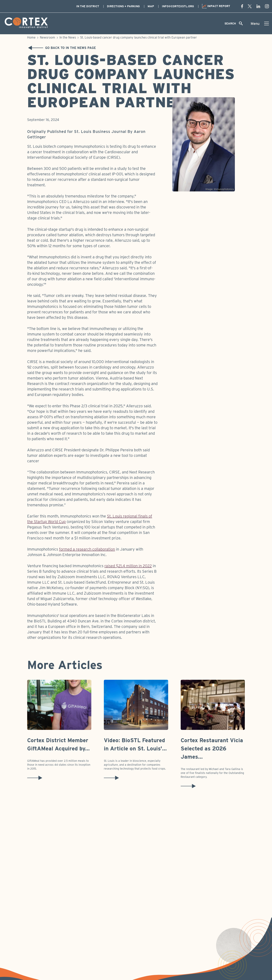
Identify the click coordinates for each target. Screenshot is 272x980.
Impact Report (216, 6)
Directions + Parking (123, 6)
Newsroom (48, 37)
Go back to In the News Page (61, 48)
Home (31, 37)
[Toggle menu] (260, 23)
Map (151, 6)
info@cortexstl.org (178, 6)
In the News (68, 37)
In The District (88, 6)
